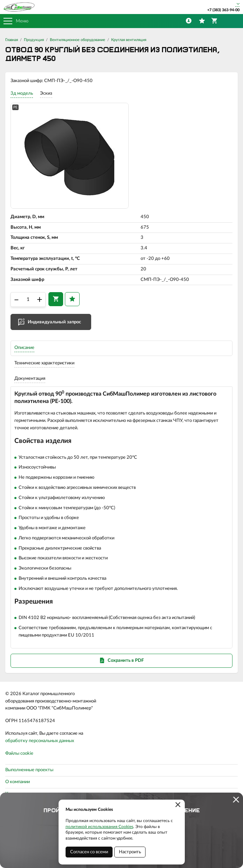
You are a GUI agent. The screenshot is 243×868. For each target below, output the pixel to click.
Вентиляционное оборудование (77, 40)
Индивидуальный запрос (54, 322)
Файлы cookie (19, 753)
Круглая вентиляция (129, 40)
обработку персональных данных (40, 741)
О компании (18, 782)
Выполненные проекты (29, 770)
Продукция (34, 40)
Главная (12, 40)
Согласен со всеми (89, 852)
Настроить (130, 852)
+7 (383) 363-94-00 (223, 10)
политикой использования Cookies (99, 827)
